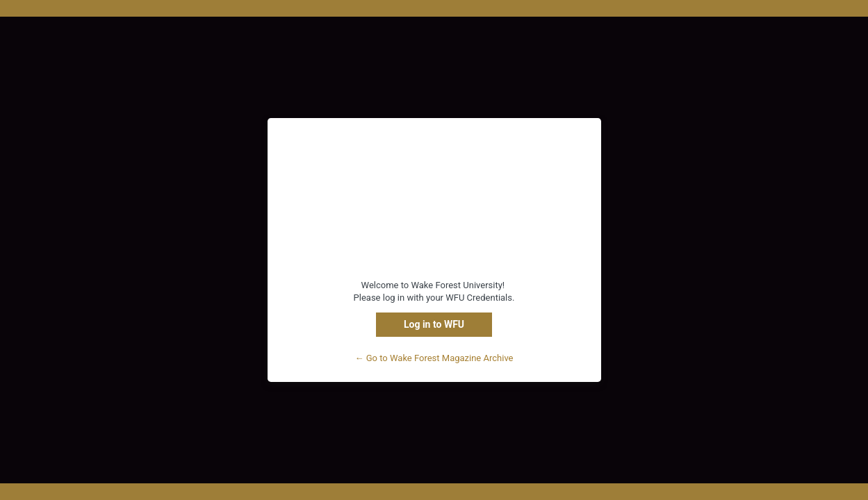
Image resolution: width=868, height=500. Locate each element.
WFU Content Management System (434, 207)
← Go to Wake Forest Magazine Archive (434, 358)
